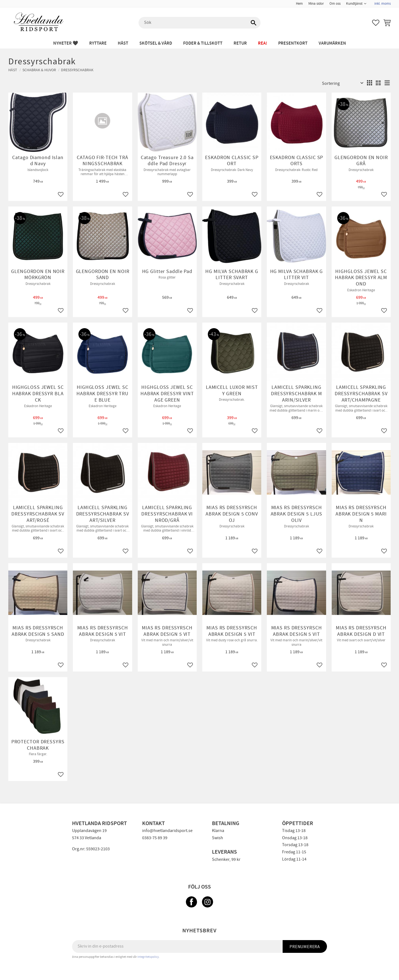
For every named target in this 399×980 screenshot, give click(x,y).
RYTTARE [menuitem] (98, 43)
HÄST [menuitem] (123, 43)
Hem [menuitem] (299, 4)
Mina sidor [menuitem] (316, 4)
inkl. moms (383, 4)
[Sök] (254, 23)
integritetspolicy (148, 957)
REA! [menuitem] (263, 43)
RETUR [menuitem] (240, 43)
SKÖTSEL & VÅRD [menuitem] (156, 43)
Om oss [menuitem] (335, 4)
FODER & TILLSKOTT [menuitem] (203, 43)
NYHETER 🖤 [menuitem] (66, 43)
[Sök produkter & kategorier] (199, 23)
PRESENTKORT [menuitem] (293, 43)
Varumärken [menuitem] (332, 43)
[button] (376, 23)
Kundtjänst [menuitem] (354, 4)
